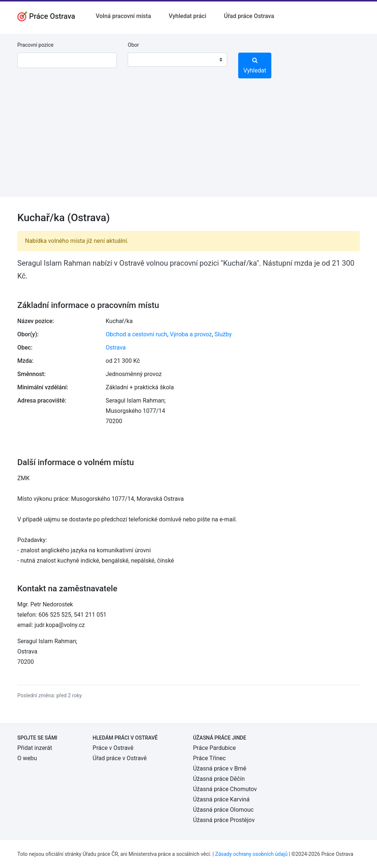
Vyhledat (255, 65)
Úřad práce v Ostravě (120, 758)
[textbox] (143, 60)
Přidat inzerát (35, 748)
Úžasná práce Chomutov (225, 789)
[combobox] (177, 60)
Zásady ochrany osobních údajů (251, 854)
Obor (133, 45)
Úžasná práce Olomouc (223, 810)
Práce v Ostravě (113, 748)
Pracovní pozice (35, 45)
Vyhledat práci (187, 16)
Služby (223, 334)
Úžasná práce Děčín (219, 779)
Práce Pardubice (214, 748)
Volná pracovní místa (123, 16)
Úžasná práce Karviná (221, 799)
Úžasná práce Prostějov (224, 820)
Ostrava (116, 348)
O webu (27, 758)
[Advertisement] (188, 145)
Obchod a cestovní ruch (136, 334)
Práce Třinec (209, 758)
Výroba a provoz (191, 334)
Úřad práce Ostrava (249, 16)
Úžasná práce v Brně (220, 768)
